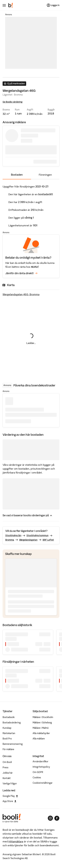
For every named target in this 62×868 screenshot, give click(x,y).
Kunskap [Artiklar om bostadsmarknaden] (7, 728)
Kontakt (7, 778)
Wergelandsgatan (28, 540)
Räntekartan (9, 733)
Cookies (37, 778)
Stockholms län (13, 535)
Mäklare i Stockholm (43, 717)
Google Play (10, 796)
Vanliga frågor (10, 784)
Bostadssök (9, 717)
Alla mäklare (39, 739)
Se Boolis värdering (13, 102)
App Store (9, 801)
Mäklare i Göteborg (42, 723)
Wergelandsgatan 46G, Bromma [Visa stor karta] (21, 294)
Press (5, 767)
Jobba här (8, 773)
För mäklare (8, 749)
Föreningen (45, 175)
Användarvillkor (40, 761)
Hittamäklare (16, 841)
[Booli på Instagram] (50, 818)
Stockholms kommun (37, 535)
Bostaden (17, 175)
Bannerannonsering (13, 744)
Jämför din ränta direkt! (21, 273)
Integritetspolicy (41, 767)
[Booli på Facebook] (57, 818)
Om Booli (7, 762)
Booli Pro (7, 739)
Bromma (10, 540)
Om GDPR (38, 772)
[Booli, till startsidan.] (11, 5)
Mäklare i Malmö (41, 728)
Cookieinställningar (43, 783)
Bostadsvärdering (12, 723)
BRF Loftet (48, 540)
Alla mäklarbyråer (41, 733)
